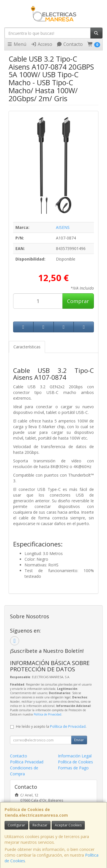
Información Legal (75, 756)
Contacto (70, 44)
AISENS (63, 227)
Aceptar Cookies (68, 825)
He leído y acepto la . (51, 726)
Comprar (78, 301)
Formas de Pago (73, 768)
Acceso (42, 44)
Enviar (79, 740)
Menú (17, 44)
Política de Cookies (75, 762)
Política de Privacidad (48, 714)
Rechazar (40, 825)
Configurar (16, 825)
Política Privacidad (27, 762)
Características (27, 347)
